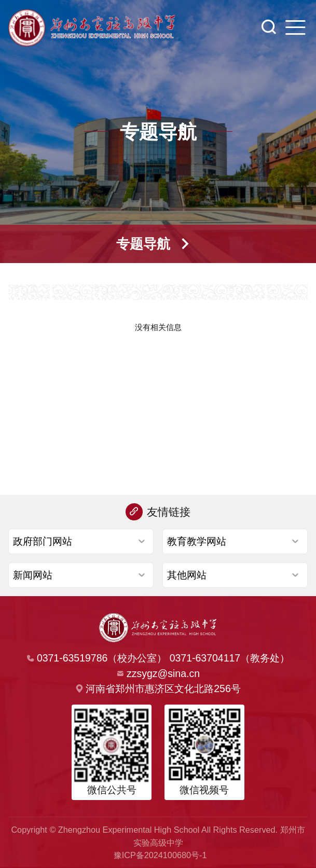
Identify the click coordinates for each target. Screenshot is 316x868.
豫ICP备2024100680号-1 (160, 855)
